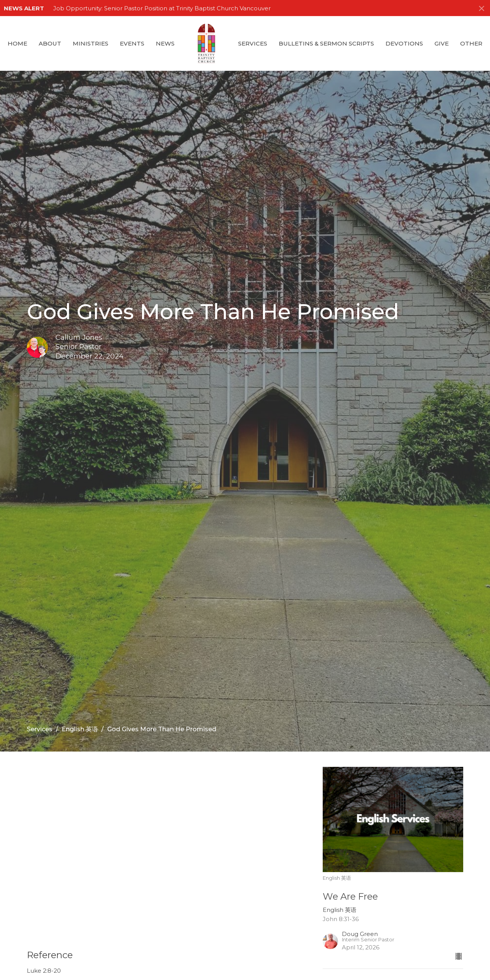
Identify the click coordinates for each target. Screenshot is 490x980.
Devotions (404, 43)
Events (132, 43)
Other (471, 43)
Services (253, 43)
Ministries (91, 43)
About (50, 43)
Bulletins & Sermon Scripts (326, 43)
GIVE (442, 43)
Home (17, 43)
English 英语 (80, 729)
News (165, 43)
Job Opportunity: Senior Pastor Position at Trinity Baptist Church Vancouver (162, 8)
